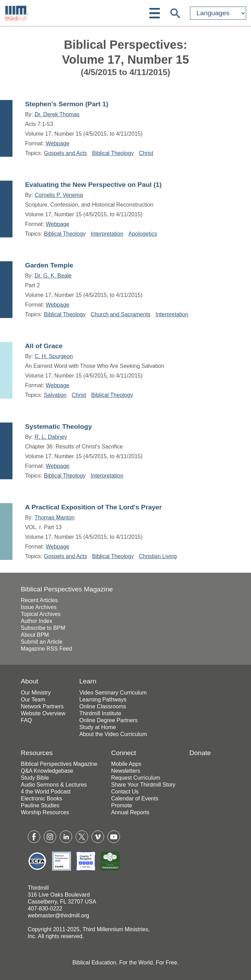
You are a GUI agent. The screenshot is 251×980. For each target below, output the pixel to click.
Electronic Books (41, 798)
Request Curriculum (136, 778)
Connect (124, 753)
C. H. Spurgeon (54, 356)
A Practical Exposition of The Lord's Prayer (93, 507)
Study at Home (98, 727)
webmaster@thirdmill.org (58, 915)
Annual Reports (130, 812)
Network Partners (42, 706)
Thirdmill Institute (100, 713)
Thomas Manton (54, 518)
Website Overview (43, 713)
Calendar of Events (135, 798)
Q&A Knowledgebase (47, 771)
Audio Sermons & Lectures (54, 785)
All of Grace (44, 346)
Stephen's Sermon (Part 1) (67, 104)
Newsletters (126, 771)
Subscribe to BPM (43, 628)
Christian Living (158, 556)
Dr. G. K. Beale (53, 276)
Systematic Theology (58, 427)
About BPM (35, 635)
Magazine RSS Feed (46, 649)
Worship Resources (45, 812)
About (29, 681)
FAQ (26, 720)
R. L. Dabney (51, 437)
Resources (37, 753)
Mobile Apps (126, 764)
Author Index (37, 621)
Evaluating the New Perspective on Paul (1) (93, 185)
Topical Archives (41, 614)
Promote (122, 805)
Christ (146, 153)
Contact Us (125, 792)
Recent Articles (39, 600)
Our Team (33, 700)
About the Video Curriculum (113, 734)
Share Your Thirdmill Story (144, 785)
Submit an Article (42, 642)
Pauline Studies (40, 805)
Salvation (55, 395)
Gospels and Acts (65, 153)
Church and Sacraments (121, 314)
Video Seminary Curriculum (113, 693)
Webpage (58, 143)
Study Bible (35, 778)
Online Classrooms (103, 706)
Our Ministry (36, 693)
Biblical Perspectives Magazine (67, 589)
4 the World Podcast (46, 792)
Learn (88, 681)
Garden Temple (49, 265)
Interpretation (107, 234)
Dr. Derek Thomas (57, 114)
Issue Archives (39, 607)
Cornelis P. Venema (59, 195)
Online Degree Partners (109, 720)
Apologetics (143, 234)
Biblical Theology (113, 153)
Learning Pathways (103, 700)
